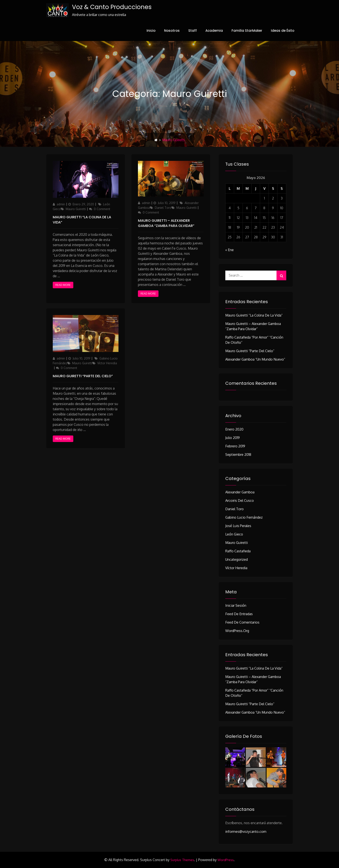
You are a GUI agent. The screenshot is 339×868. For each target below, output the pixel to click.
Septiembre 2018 (238, 455)
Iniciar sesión (236, 605)
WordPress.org (237, 631)
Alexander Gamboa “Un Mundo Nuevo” (255, 359)
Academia (214, 31)
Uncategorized (237, 559)
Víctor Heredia (107, 363)
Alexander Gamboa (240, 492)
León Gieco (234, 534)
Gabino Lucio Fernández (244, 517)
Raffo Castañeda (238, 551)
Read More (63, 285)
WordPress (226, 860)
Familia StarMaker (247, 31)
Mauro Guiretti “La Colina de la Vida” (254, 315)
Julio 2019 (233, 438)
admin (61, 204)
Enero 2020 (234, 429)
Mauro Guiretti (76, 209)
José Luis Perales (238, 526)
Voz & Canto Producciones (112, 7)
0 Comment (102, 209)
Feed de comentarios (242, 622)
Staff (193, 31)
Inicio (151, 31)
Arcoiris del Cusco (240, 501)
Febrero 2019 (235, 446)
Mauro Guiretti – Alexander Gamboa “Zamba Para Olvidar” (166, 223)
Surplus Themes (182, 860)
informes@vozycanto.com (246, 832)
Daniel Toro (163, 208)
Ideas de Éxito (283, 31)
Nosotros (172, 31)
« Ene (229, 250)
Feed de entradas (239, 614)
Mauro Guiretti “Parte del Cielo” (83, 376)
